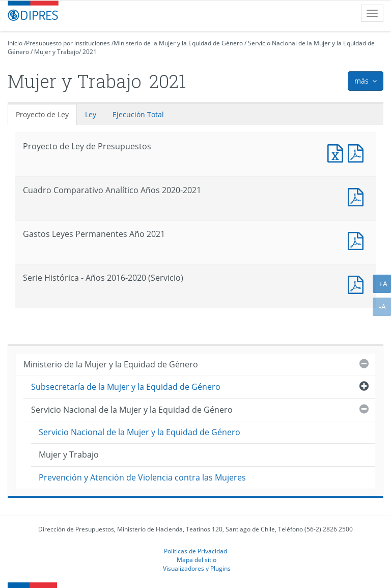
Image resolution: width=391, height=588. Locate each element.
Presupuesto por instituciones (68, 43)
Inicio (15, 43)
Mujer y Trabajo (57, 52)
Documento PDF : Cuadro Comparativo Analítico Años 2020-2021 (358, 196)
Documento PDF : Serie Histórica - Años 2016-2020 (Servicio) (358, 284)
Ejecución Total (138, 114)
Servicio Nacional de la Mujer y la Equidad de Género (132, 410)
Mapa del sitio (197, 559)
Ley (91, 114)
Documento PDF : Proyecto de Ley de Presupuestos (358, 152)
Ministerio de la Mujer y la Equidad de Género (178, 43)
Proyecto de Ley (42, 114)
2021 (90, 52)
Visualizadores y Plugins (197, 568)
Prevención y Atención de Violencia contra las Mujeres (142, 477)
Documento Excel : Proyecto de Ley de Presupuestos (338, 152)
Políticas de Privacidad (195, 551)
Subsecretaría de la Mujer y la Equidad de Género (126, 387)
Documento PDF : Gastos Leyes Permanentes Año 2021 (358, 240)
